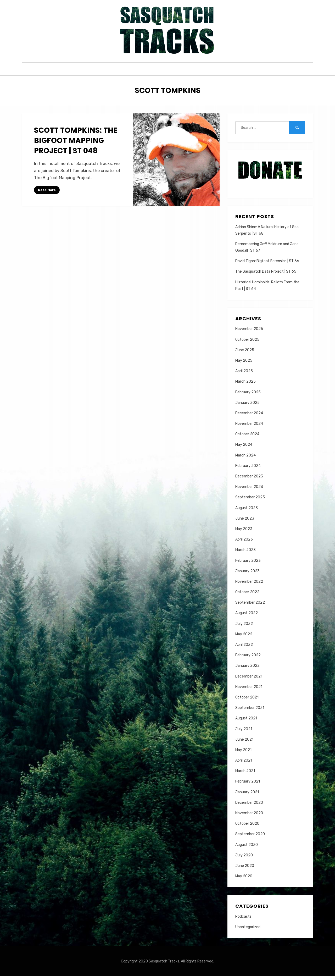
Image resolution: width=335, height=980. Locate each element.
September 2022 (250, 606)
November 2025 (249, 332)
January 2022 (247, 669)
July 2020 (244, 859)
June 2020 (245, 869)
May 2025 (244, 364)
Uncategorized (248, 931)
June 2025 (245, 353)
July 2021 (244, 732)
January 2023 (247, 574)
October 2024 (247, 438)
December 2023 (249, 480)
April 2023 (244, 543)
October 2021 (247, 701)
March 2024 (245, 459)
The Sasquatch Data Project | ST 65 (266, 275)
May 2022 (244, 638)
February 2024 (248, 469)
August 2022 (247, 617)
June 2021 (244, 743)
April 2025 (244, 375)
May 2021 (243, 754)
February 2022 (248, 659)
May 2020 (244, 880)
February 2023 (248, 564)
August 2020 (247, 848)
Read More (47, 194)
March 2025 (245, 385)
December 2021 (249, 680)
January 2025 (247, 406)
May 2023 (244, 533)
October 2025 (247, 343)
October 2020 (247, 827)
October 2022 (247, 596)
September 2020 (250, 838)
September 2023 (250, 501)
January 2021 (247, 795)
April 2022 (244, 648)
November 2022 (249, 585)
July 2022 (244, 627)
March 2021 (245, 775)
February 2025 (248, 396)
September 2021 (250, 711)
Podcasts (243, 920)
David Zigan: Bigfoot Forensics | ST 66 (267, 265)
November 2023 (249, 490)
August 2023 (247, 511)
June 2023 (245, 522)
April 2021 (244, 764)
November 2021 (249, 690)
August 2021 (246, 722)
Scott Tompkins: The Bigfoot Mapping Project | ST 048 (76, 144)
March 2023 (245, 554)
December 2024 (249, 417)
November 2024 (249, 427)
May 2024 (244, 448)
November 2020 (249, 817)
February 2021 (248, 785)
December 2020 (249, 806)
